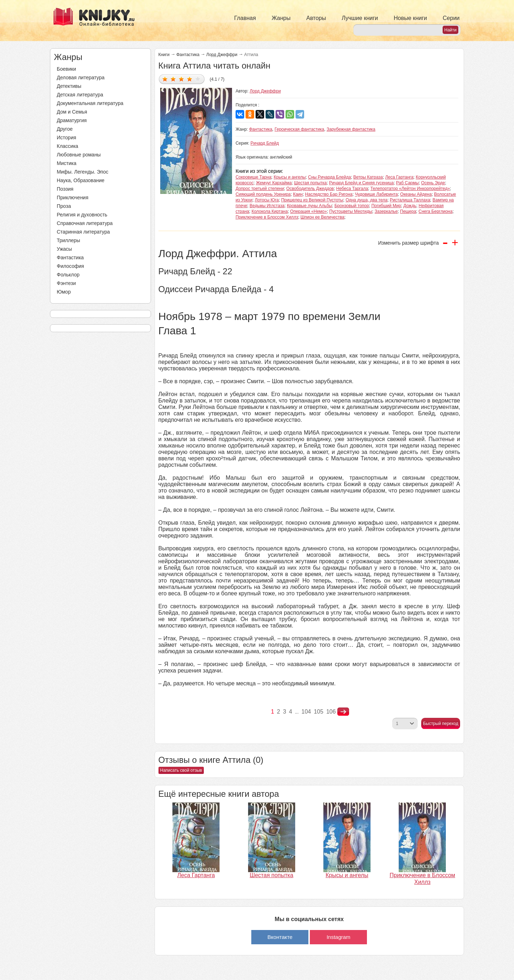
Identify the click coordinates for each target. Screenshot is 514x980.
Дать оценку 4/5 (190, 79)
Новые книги (410, 18)
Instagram (339, 937)
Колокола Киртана (270, 211)
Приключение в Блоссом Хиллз (267, 217)
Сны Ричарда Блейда (329, 177)
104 (306, 712)
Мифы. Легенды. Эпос (83, 172)
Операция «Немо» (309, 211)
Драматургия (72, 120)
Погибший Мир (386, 206)
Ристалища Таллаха (410, 200)
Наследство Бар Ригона (329, 194)
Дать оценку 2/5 (173, 79)
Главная (245, 18)
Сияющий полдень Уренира (263, 194)
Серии (451, 18)
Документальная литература (90, 103)
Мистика (67, 163)
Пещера (408, 211)
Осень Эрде (433, 183)
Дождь (410, 206)
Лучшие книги (360, 18)
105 (319, 712)
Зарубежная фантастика (351, 129)
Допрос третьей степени (260, 189)
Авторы (316, 18)
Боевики (66, 69)
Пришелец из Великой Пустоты (312, 200)
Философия (70, 266)
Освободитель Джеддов (310, 189)
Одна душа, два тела (366, 200)
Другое (65, 129)
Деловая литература (81, 77)
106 (331, 712)
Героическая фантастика (299, 129)
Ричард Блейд (265, 143)
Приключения (73, 197)
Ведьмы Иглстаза (267, 206)
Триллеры (68, 240)
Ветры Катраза (368, 177)
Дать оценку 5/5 (198, 79)
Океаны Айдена (416, 194)
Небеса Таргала (352, 189)
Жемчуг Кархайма (274, 183)
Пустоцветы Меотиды (351, 211)
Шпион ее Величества (322, 217)
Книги (164, 55)
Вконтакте (280, 937)
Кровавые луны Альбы (310, 206)
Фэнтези (66, 283)
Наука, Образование (81, 180)
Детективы (69, 86)
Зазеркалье (386, 211)
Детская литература (80, 95)
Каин (298, 194)
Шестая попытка (311, 183)
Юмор (64, 292)
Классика (67, 146)
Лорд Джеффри (222, 55)
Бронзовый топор (352, 206)
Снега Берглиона (436, 211)
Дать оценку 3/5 (182, 79)
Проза (64, 206)
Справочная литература (85, 223)
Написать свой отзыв (181, 770)
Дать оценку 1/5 (165, 79)
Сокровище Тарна (253, 177)
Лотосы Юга (267, 200)
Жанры (281, 18)
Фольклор (68, 275)
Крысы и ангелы (290, 177)
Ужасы (64, 249)
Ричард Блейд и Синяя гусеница (361, 183)
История (66, 137)
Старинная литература (83, 232)
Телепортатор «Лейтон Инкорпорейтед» (410, 189)
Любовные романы (79, 155)
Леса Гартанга (399, 177)
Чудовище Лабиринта (376, 194)
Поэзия (65, 189)
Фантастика (70, 257)
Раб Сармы (408, 183)
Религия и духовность (82, 215)
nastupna (343, 712)
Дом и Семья (72, 112)
